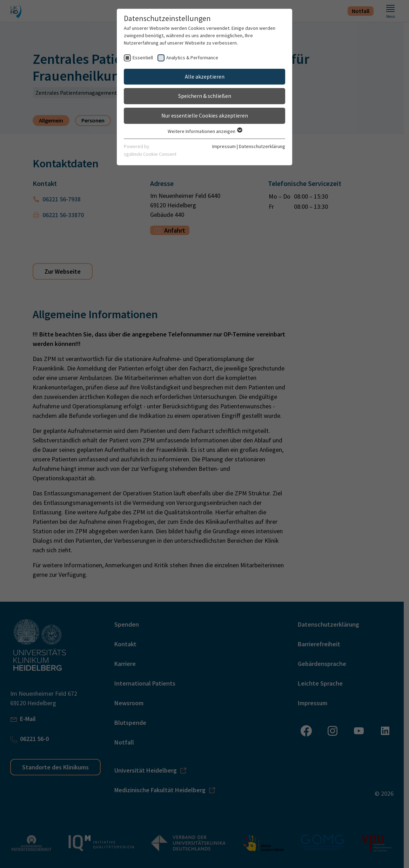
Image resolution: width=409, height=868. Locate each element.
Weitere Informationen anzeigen (205, 131)
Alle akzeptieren (205, 76)
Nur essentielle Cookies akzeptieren (205, 115)
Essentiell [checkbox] (143, 58)
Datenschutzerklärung (262, 146)
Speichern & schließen (205, 96)
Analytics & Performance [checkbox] (192, 58)
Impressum (224, 146)
